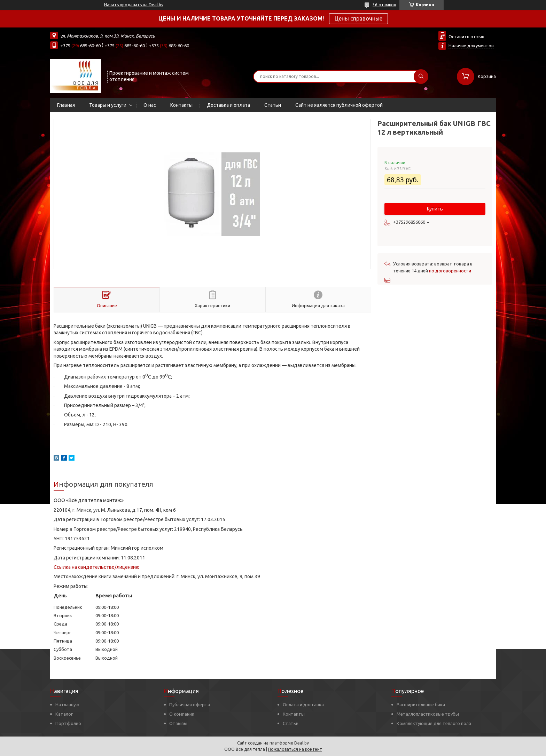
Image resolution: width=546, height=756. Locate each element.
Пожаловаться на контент (295, 749)
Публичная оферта (190, 705)
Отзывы (178, 723)
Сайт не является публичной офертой (339, 105)
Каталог (64, 714)
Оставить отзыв (466, 37)
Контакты (181, 105)
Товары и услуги (108, 105)
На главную (67, 705)
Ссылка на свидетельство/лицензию (97, 567)
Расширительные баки (421, 705)
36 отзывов (384, 5)
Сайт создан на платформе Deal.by (273, 743)
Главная (66, 105)
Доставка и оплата (228, 105)
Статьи (273, 105)
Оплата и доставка (303, 705)
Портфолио (68, 723)
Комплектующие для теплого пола (434, 723)
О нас (150, 105)
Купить (435, 209)
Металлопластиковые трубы (428, 714)
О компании (182, 714)
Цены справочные (358, 18)
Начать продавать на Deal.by (134, 5)
